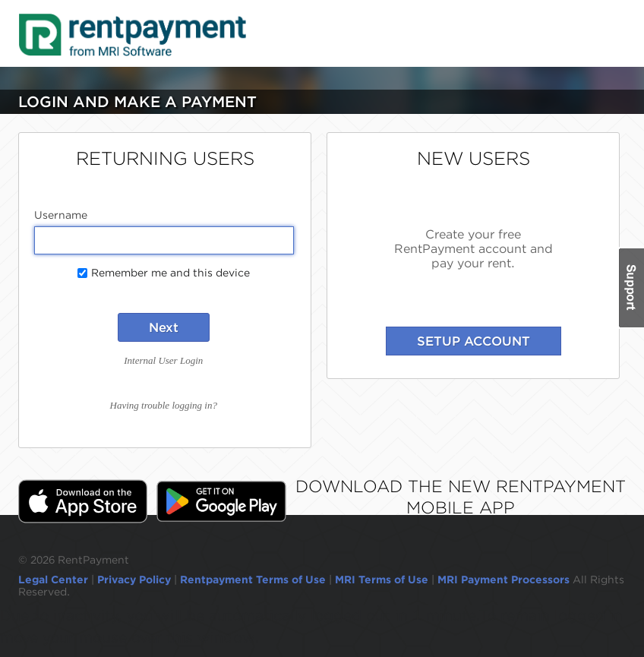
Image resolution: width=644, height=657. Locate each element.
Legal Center (53, 580)
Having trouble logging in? (164, 405)
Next (164, 327)
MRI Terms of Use (382, 580)
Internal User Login (163, 360)
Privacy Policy (134, 580)
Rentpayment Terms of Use (253, 580)
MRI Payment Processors (505, 580)
